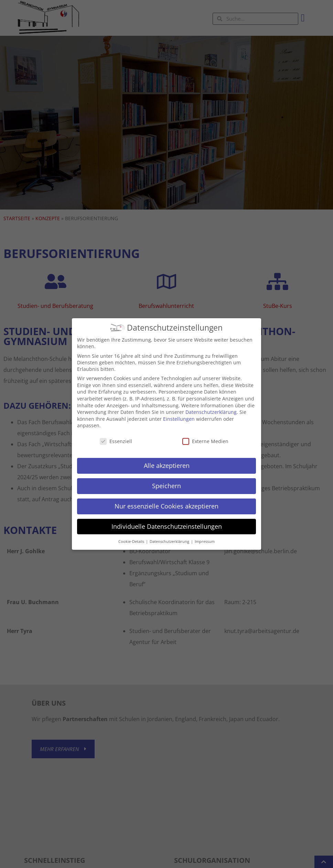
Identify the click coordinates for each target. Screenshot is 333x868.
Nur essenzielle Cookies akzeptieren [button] (166, 499)
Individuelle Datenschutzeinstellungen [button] (167, 519)
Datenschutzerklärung (211, 405)
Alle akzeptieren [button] (167, 459)
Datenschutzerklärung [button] (170, 535)
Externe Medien (205, 435)
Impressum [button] (205, 535)
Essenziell (116, 435)
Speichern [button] (166, 479)
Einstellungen (179, 412)
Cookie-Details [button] (132, 535)
